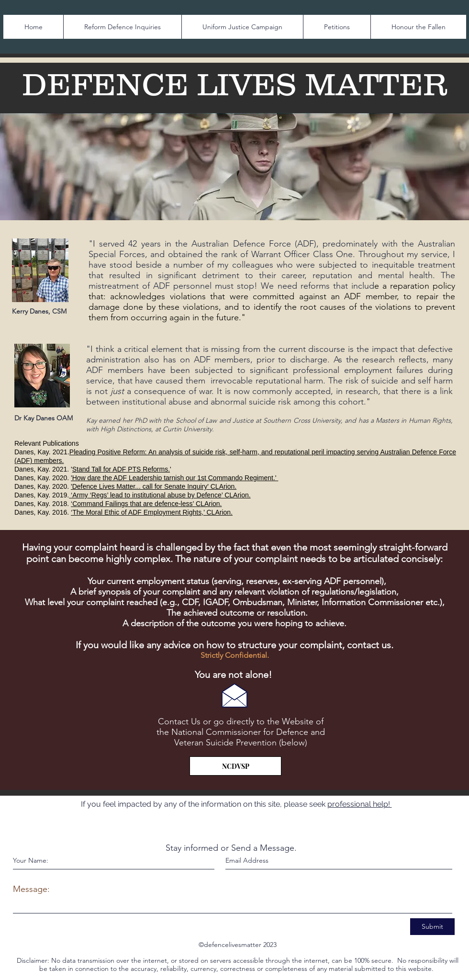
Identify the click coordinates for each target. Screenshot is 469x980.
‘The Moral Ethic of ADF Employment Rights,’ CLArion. (152, 512)
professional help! (360, 804)
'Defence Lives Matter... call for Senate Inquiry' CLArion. (154, 486)
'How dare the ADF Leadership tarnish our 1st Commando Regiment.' (174, 478)
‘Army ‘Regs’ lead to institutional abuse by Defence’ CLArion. (160, 495)
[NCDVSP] (235, 766)
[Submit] (432, 927)
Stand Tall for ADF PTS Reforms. (121, 469)
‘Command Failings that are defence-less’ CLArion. (146, 504)
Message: (31, 889)
